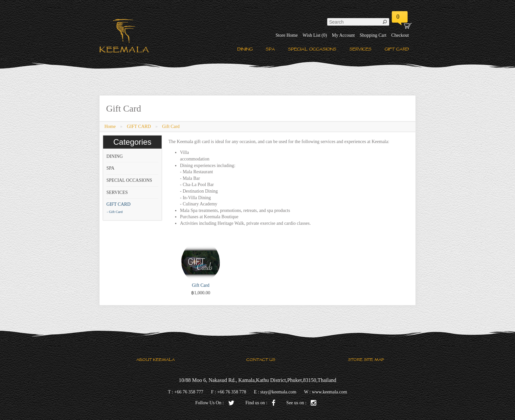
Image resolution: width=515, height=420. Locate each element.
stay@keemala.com (278, 392)
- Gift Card (115, 212)
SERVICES (360, 49)
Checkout (400, 35)
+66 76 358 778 (232, 392)
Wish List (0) (315, 35)
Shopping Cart (373, 35)
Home (110, 126)
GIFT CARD (397, 49)
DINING (245, 49)
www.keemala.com (330, 392)
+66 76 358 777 (189, 392)
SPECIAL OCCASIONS (312, 49)
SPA (270, 49)
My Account (343, 35)
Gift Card (171, 126)
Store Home (287, 35)
